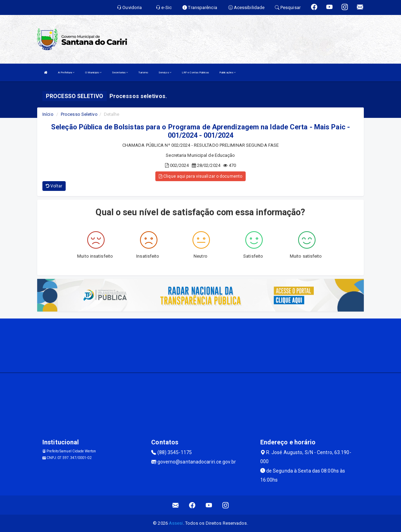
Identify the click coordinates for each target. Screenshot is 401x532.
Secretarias (120, 72)
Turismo (143, 72)
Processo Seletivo (79, 114)
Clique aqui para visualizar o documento (200, 176)
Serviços (165, 72)
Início (48, 114)
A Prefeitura (66, 72)
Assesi (176, 523)
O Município (93, 72)
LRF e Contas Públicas (195, 72)
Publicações (227, 72)
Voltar (54, 186)
